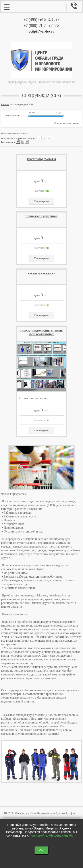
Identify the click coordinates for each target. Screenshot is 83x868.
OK (41, 850)
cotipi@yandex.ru (41, 31)
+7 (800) (41, 26)
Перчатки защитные (41, 216)
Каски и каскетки (41, 274)
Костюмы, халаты (41, 159)
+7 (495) (41, 20)
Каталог (5, 104)
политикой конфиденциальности (53, 835)
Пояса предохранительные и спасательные (41, 333)
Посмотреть (41, 201)
